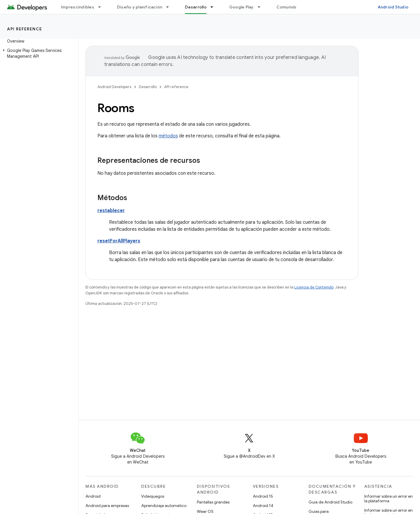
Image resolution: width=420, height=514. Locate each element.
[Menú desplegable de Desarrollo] (214, 7)
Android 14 (263, 506)
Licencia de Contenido (314, 287)
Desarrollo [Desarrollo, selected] (196, 7)
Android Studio (393, 7)
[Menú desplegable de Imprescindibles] (102, 7)
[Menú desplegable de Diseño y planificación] (170, 7)
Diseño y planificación (140, 7)
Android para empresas (107, 506)
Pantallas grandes (213, 502)
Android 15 (263, 496)
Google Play (242, 7)
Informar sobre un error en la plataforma (388, 499)
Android (93, 496)
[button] (38, 53)
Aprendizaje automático (164, 506)
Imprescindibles (78, 7)
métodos (168, 136)
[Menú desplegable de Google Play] (262, 7)
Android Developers (114, 87)
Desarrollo (148, 87)
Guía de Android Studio (330, 502)
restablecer (111, 211)
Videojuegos (153, 496)
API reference (25, 29)
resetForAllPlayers (119, 241)
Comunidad (288, 7)
